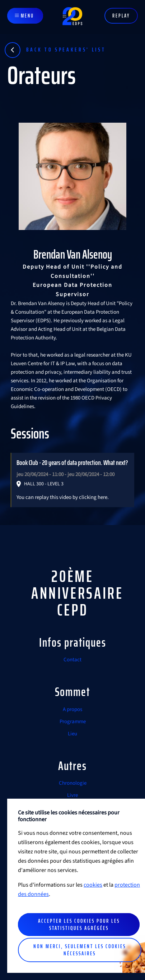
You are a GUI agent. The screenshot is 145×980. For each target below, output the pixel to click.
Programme (73, 722)
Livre (72, 795)
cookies (93, 885)
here (102, 497)
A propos (72, 709)
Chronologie (73, 783)
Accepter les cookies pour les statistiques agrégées (79, 925)
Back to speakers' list (66, 50)
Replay (121, 16)
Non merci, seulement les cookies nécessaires (80, 950)
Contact (72, 660)
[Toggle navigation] (25, 16)
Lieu (72, 734)
